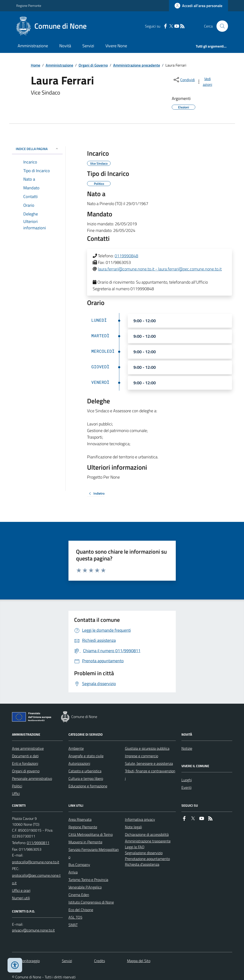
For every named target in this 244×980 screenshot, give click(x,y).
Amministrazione (33, 46)
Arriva (73, 872)
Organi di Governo (93, 65)
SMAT (73, 925)
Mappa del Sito (139, 961)
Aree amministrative (28, 748)
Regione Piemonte (29, 6)
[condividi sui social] (184, 80)
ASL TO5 (75, 917)
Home (36, 65)
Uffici (16, 794)
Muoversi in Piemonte (85, 842)
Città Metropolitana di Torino (91, 834)
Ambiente (76, 748)
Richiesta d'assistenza (142, 864)
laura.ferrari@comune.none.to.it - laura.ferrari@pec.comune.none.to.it (160, 269)
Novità (65, 46)
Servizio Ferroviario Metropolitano (94, 853)
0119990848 (126, 256)
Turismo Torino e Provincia (88, 880)
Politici (17, 786)
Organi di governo (26, 771)
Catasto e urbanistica (85, 771)
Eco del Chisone (81, 910)
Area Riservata (80, 819)
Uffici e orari (21, 890)
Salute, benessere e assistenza (149, 763)
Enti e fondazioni (25, 763)
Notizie (187, 748)
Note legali (133, 827)
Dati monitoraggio (26, 961)
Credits (100, 961)
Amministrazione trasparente (148, 841)
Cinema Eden (79, 895)
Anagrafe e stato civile (86, 756)
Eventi (186, 787)
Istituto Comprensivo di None (91, 902)
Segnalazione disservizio (144, 853)
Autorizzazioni (79, 763)
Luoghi (187, 780)
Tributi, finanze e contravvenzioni (150, 775)
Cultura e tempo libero (86, 778)
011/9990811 (38, 843)
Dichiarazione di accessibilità (147, 834)
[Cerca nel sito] (220, 26)
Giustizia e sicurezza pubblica (147, 748)
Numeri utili (21, 898)
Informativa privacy (140, 819)
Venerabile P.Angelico (85, 887)
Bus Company (79, 865)
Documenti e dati (25, 756)
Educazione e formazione (88, 786)
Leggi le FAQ (135, 847)
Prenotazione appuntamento (147, 859)
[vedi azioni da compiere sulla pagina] (205, 82)
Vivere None (116, 46)
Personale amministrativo (32, 778)
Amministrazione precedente (137, 65)
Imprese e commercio (142, 756)
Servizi (88, 46)
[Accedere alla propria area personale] (198, 6)
